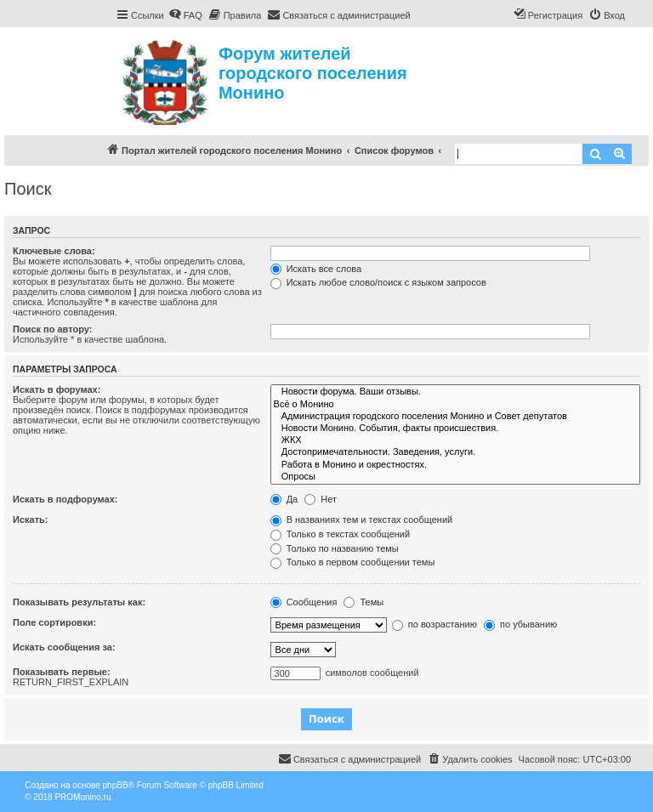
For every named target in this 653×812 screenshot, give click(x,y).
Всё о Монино (455, 405)
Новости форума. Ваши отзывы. (455, 392)
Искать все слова (316, 269)
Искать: (30, 520)
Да (284, 499)
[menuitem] (185, 15)
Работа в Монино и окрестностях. (455, 465)
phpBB (116, 785)
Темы (363, 602)
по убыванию (520, 624)
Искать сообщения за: (64, 647)
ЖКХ (455, 440)
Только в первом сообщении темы (353, 562)
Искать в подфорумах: (65, 499)
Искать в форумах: (57, 389)
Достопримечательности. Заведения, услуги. (455, 452)
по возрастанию (434, 624)
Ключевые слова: (54, 251)
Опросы (455, 477)
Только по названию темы (335, 548)
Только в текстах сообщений (341, 534)
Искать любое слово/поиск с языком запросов (378, 282)
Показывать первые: (62, 672)
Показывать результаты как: (79, 602)
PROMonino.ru (82, 797)
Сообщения (304, 602)
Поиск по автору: (52, 329)
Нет (321, 499)
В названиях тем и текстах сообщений (362, 520)
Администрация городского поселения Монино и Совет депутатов (455, 417)
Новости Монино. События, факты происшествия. (455, 429)
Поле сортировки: (54, 622)
